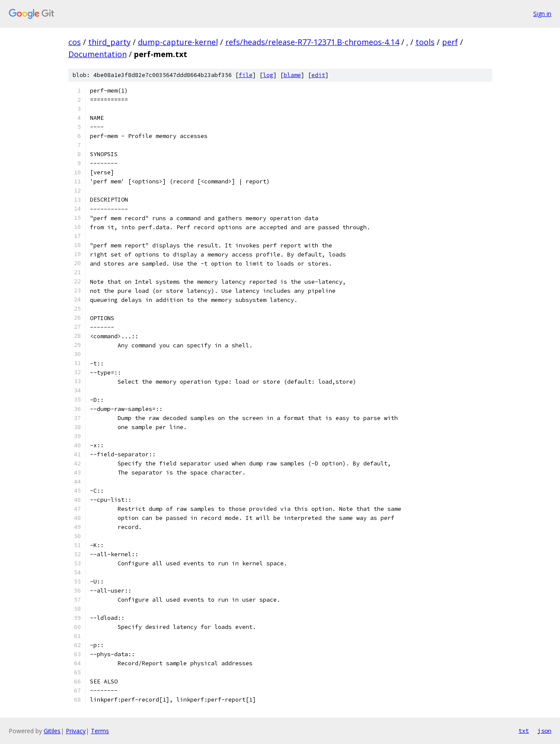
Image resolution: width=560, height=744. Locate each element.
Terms (100, 731)
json (544, 731)
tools (425, 42)
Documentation (98, 54)
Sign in (542, 14)
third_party (109, 42)
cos (75, 42)
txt (524, 731)
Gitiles (52, 731)
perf (450, 42)
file (246, 75)
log (268, 75)
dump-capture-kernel (178, 42)
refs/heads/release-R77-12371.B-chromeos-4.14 (312, 42)
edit (318, 75)
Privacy (76, 731)
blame (292, 75)
